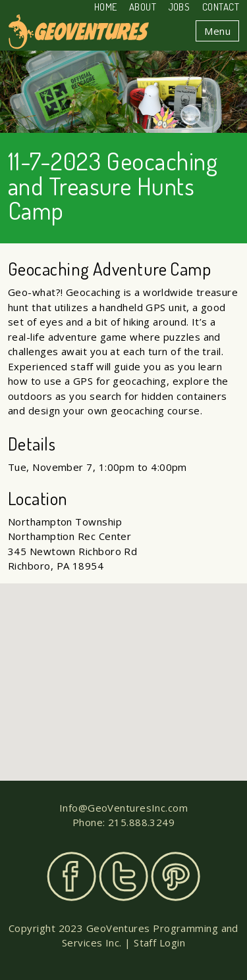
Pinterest (176, 876)
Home (106, 7)
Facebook (71, 876)
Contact (221, 7)
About (143, 7)
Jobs (179, 7)
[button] (124, 670)
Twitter (123, 876)
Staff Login (159, 943)
